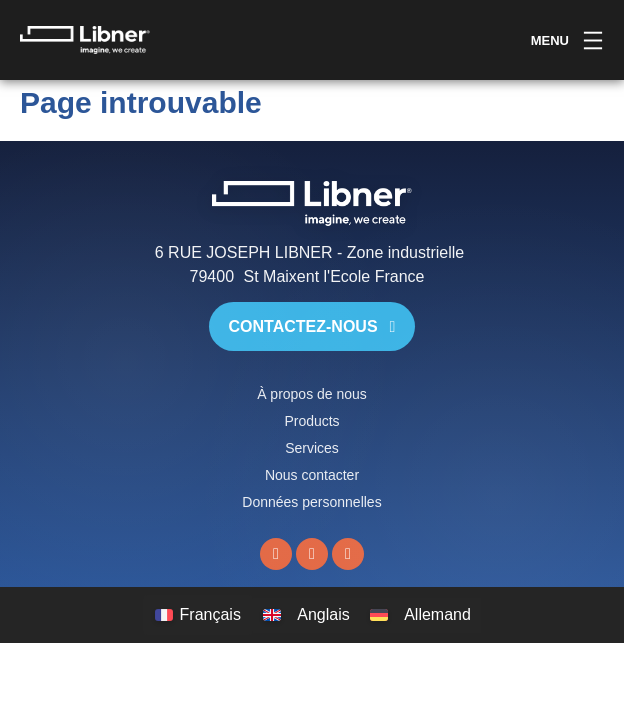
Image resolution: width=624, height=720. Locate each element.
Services (312, 448)
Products (311, 421)
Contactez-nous (312, 326)
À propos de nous (312, 394)
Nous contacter (312, 475)
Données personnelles (311, 502)
